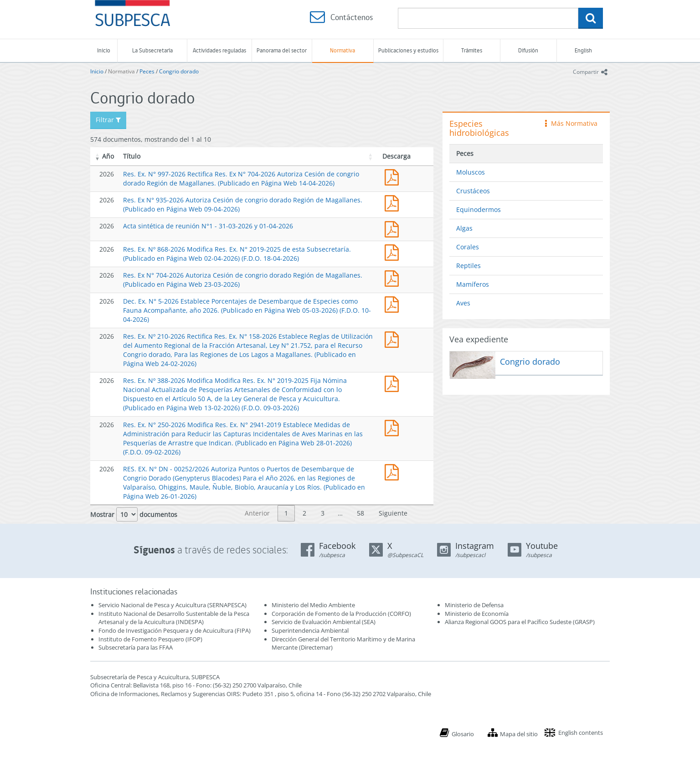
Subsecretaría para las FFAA (136, 647)
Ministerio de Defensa (474, 605)
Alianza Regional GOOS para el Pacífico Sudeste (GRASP (519, 622)
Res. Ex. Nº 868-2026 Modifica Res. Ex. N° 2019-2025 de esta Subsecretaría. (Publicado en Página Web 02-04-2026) (394, 251)
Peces (147, 71)
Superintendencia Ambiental (310, 630)
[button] (98, 156)
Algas (464, 228)
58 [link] (360, 513)
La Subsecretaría (152, 50)
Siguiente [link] (393, 513)
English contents (581, 733)
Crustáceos (473, 191)
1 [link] (286, 513)
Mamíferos (473, 284)
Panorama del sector (282, 50)
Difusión (528, 50)
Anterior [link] (257, 513)
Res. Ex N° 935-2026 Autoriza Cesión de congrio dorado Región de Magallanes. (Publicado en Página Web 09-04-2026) (394, 202)
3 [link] (323, 513)
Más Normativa (571, 123)
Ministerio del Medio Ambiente (313, 605)
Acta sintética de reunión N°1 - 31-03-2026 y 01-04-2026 (208, 226)
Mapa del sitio (519, 734)
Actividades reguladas (219, 50)
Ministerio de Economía (477, 614)
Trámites (472, 50)
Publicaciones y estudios (408, 50)
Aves (463, 303)
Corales (468, 247)
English (583, 50)
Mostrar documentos (134, 514)
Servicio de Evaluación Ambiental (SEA (323, 622)
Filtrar (108, 120)
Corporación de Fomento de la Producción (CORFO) (341, 614)
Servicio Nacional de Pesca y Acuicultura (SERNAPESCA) (172, 605)
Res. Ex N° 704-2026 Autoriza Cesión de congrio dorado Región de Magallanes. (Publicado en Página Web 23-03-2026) (394, 277)
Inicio (104, 50)
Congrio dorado (179, 71)
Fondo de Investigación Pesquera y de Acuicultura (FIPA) (175, 630)
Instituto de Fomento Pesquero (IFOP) (150, 639)
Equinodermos (479, 209)
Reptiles (468, 266)
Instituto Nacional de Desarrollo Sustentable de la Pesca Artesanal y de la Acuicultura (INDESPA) (174, 618)
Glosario (463, 734)
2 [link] (304, 513)
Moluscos (471, 172)
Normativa (342, 50)
